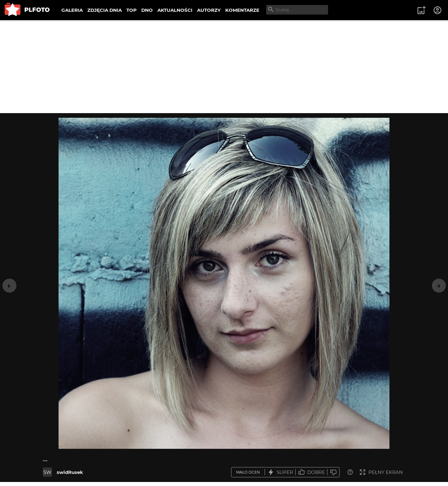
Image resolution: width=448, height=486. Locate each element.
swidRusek (70, 472)
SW (47, 472)
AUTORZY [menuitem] (209, 10)
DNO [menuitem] (147, 10)
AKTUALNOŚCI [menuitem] (175, 10)
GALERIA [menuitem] (72, 10)
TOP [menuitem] (132, 10)
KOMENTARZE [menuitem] (242, 10)
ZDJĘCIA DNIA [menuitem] (105, 10)
